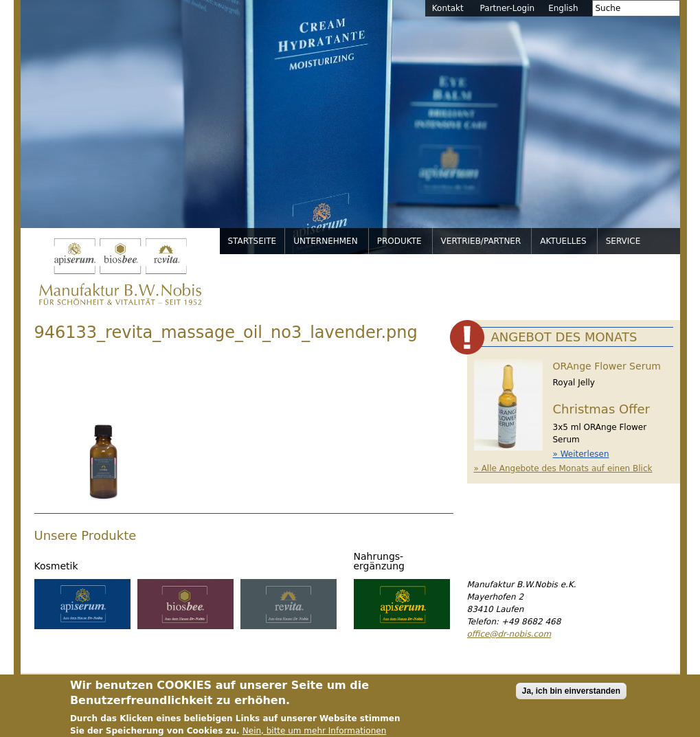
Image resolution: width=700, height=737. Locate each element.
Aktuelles (563, 241)
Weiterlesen (585, 454)
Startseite (252, 241)
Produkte (399, 241)
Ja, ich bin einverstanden (571, 696)
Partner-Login (508, 8)
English (563, 8)
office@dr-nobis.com (509, 634)
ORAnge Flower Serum (607, 366)
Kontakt (448, 8)
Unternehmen (326, 241)
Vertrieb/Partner (481, 241)
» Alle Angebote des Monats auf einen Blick (563, 468)
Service (623, 241)
